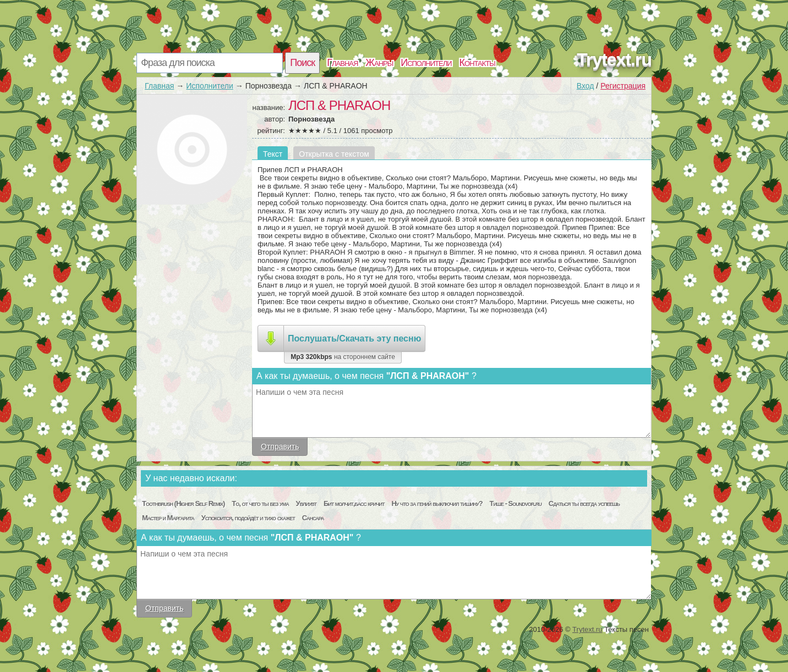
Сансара (313, 518)
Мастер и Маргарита (168, 518)
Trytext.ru (614, 59)
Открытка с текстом (334, 154)
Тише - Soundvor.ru (516, 503)
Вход (585, 86)
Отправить (280, 447)
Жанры (379, 63)
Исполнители (426, 63)
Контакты (477, 63)
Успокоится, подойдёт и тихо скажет (248, 518)
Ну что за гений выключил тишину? (437, 503)
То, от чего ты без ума (260, 503)
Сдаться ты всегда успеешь (584, 503)
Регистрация (623, 86)
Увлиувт (306, 503)
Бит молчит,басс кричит (354, 503)
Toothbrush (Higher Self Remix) (183, 503)
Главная (342, 63)
